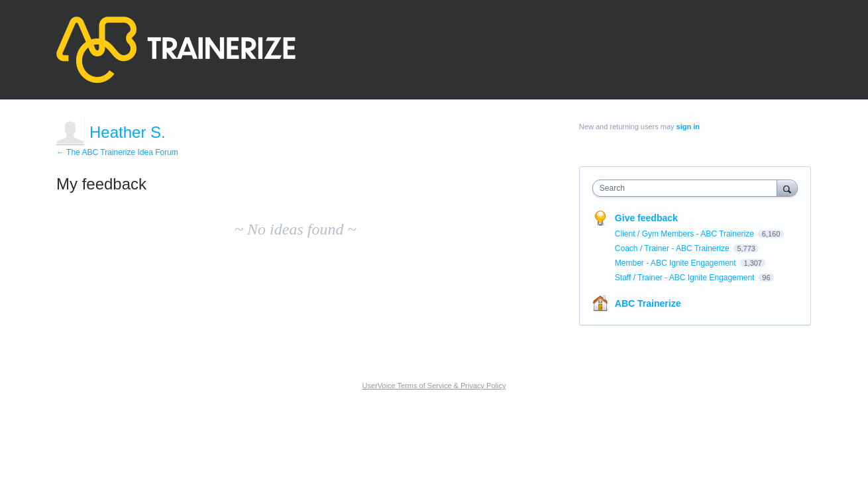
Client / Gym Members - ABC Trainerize (685, 234)
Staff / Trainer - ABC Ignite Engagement (686, 278)
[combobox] (688, 188)
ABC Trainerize (648, 303)
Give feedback (646, 218)
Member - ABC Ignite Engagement (677, 263)
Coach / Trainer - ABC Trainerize (673, 248)
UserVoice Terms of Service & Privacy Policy (434, 386)
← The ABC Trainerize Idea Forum (117, 152)
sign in (688, 127)
